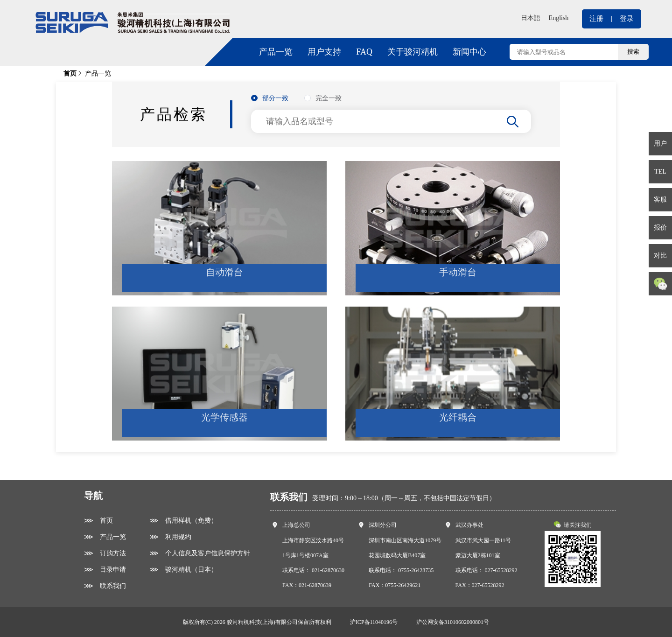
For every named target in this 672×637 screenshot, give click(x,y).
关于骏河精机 (413, 52)
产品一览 (276, 52)
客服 (660, 199)
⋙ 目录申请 (105, 570)
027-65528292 (501, 570)
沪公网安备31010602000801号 (453, 622)
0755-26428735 (416, 570)
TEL (660, 171)
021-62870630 (328, 570)
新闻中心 (469, 52)
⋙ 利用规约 (170, 537)
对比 (660, 255)
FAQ (364, 52)
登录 (627, 19)
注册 (596, 19)
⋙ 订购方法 (105, 553)
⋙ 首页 (98, 521)
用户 (660, 143)
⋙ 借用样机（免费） (183, 521)
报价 (660, 227)
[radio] (270, 99)
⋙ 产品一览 (105, 537)
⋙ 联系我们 (105, 586)
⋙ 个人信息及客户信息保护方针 (200, 553)
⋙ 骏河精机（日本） (183, 570)
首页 (70, 73)
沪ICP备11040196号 (374, 622)
